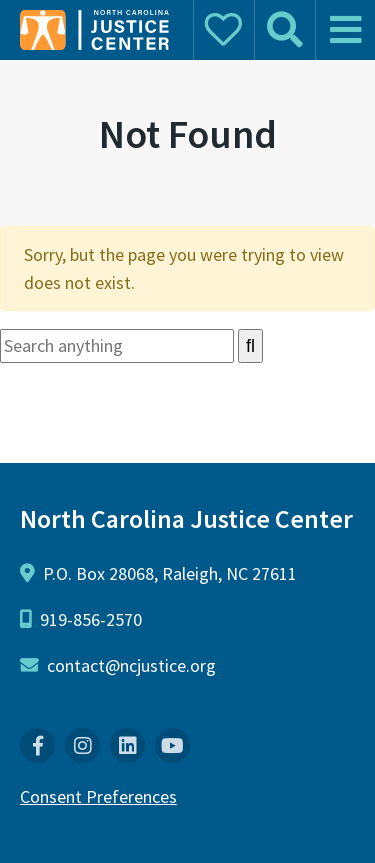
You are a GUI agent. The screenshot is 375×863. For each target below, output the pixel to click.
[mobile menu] (345, 30)
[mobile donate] (223, 30)
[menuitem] (37, 745)
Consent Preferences (98, 796)
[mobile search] (284, 30)
